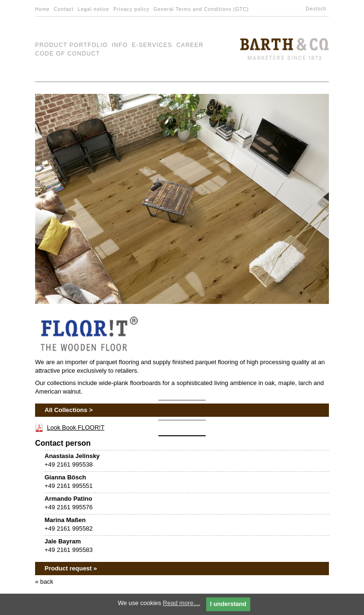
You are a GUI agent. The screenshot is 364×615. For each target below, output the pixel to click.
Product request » (71, 568)
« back (44, 582)
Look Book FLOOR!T (76, 427)
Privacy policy (131, 9)
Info (120, 45)
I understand (228, 604)
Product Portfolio (71, 45)
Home (42, 9)
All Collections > (69, 410)
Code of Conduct (68, 54)
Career (190, 45)
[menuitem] (317, 9)
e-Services (152, 45)
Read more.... (182, 603)
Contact (64, 9)
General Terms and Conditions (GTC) (201, 9)
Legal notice (94, 9)
